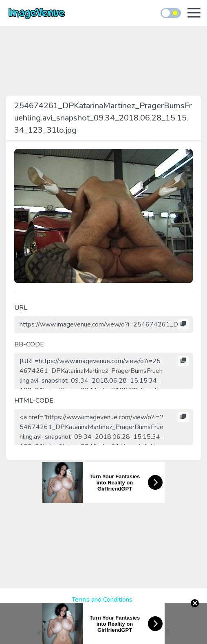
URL (21, 308)
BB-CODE (29, 344)
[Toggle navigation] (194, 14)
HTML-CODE (34, 401)
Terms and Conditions (102, 600)
